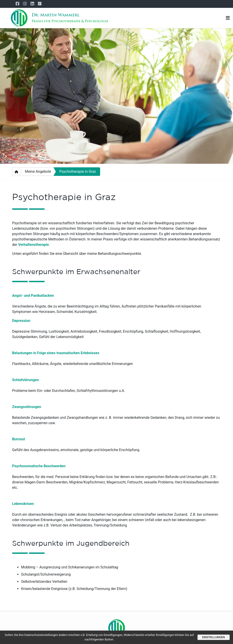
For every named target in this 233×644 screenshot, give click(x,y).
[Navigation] (228, 18)
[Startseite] (19, 18)
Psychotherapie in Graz (78, 171)
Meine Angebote (38, 171)
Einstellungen (214, 637)
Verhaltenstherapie (34, 245)
